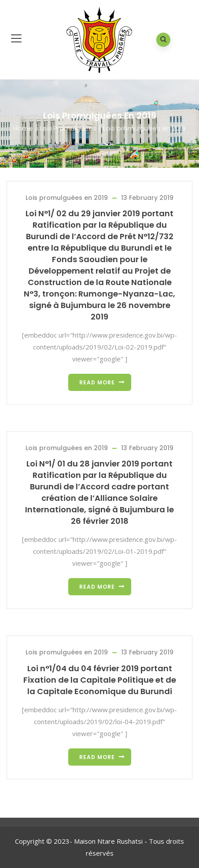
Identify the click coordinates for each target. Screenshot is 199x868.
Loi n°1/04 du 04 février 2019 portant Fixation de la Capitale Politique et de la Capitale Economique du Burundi (100, 680)
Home (23, 128)
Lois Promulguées (68, 128)
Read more (97, 382)
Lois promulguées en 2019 (67, 198)
